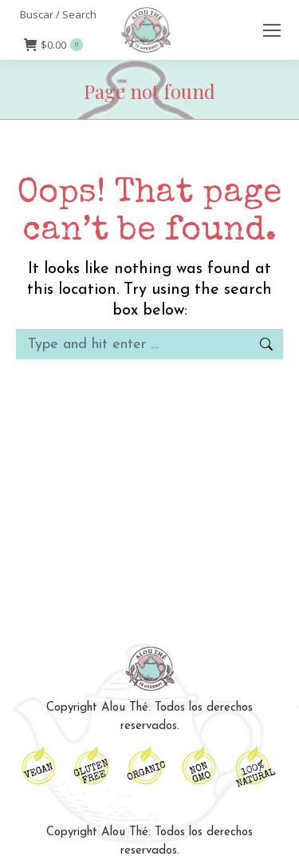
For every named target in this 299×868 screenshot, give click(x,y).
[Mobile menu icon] (272, 30)
